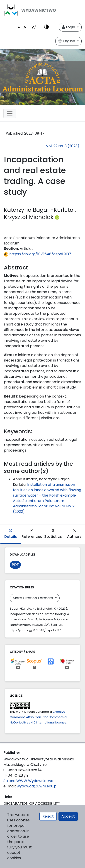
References (32, 534)
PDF (15, 565)
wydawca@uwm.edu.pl (37, 786)
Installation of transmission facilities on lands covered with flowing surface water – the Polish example (47, 490)
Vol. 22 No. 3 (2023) (63, 146)
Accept (68, 816)
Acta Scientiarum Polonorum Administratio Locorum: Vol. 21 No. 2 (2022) (44, 506)
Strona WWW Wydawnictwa (28, 781)
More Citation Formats (33, 598)
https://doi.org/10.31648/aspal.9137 (38, 254)
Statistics (53, 534)
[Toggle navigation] (10, 113)
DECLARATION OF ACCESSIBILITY (32, 804)
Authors (74, 534)
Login (69, 27)
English (67, 41)
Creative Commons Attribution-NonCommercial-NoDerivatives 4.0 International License (39, 717)
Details (11, 534)
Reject (48, 816)
